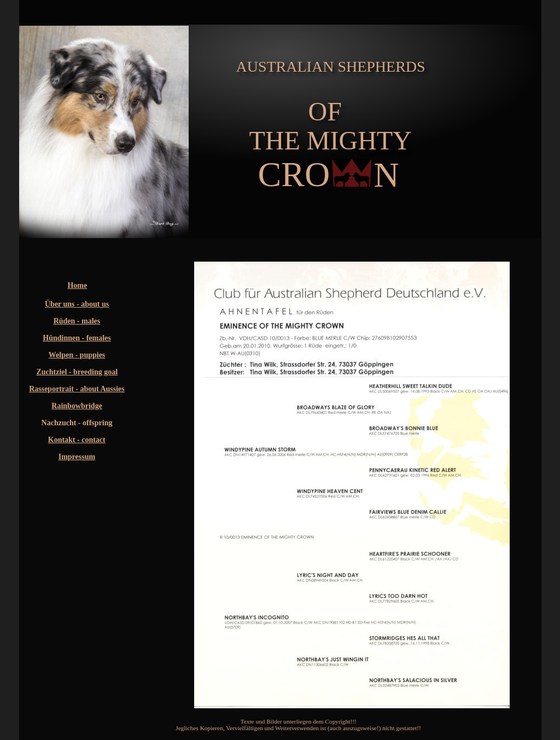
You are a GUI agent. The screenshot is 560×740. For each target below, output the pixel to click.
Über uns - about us (77, 304)
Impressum (77, 457)
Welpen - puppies (77, 355)
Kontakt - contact (77, 440)
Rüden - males (77, 321)
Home (77, 285)
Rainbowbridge (77, 406)
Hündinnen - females (77, 338)
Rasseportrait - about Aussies (77, 389)
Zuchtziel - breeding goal (77, 372)
